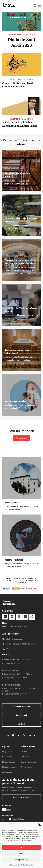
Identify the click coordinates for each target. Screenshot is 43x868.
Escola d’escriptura (28, 762)
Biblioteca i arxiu (9, 767)
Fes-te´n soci (21, 715)
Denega (21, 854)
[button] (40, 824)
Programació (7, 752)
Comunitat (25, 757)
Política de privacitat (27, 865)
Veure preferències (22, 860)
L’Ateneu (24, 752)
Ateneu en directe (28, 767)
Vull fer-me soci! (22, 438)
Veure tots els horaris (22, 707)
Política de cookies (14, 865)
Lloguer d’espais (9, 762)
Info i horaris (7, 757)
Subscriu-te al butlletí (21, 798)
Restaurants (7, 772)
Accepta (21, 847)
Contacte (22, 724)
